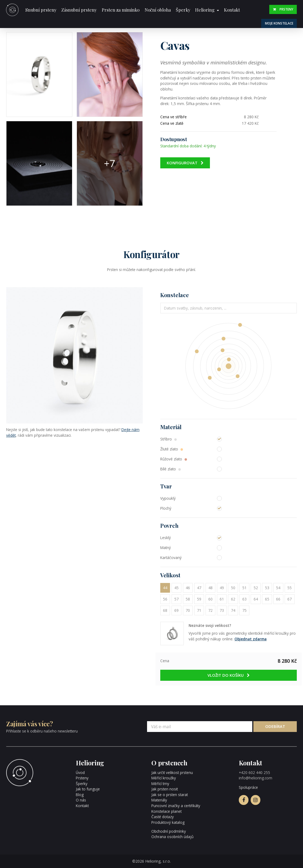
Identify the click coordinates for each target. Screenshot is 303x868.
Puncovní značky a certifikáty (176, 806)
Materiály (159, 800)
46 (188, 588)
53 (267, 588)
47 (199, 588)
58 (188, 599)
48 (210, 588)
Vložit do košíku (229, 675)
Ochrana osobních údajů (172, 837)
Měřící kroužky (164, 778)
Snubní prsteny (41, 10)
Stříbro (168, 439)
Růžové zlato (174, 459)
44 (165, 588)
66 (278, 599)
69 (176, 610)
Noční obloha (158, 10)
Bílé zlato (171, 469)
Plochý (166, 508)
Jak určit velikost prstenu (172, 772)
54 (278, 588)
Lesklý (166, 538)
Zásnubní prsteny (79, 10)
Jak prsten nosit (165, 789)
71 (199, 610)
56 (165, 599)
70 (188, 610)
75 (244, 610)
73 (222, 610)
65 (267, 599)
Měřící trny (160, 784)
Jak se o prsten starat (170, 795)
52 (256, 588)
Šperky (183, 10)
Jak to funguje (88, 789)
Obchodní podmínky (169, 831)
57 (176, 599)
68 (165, 610)
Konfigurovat (185, 163)
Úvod (80, 772)
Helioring (205, 10)
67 (290, 599)
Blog (80, 795)
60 (210, 599)
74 (233, 610)
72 (210, 610)
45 (176, 588)
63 (244, 599)
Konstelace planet (166, 811)
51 (244, 588)
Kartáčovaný (171, 558)
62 (233, 599)
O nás (81, 800)
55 (290, 588)
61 (222, 599)
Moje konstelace (279, 23)
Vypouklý (168, 498)
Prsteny (283, 9)
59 (199, 599)
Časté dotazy (163, 817)
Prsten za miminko (121, 10)
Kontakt (232, 10)
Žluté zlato (172, 449)
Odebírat (275, 726)
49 (222, 588)
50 (233, 588)
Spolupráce (248, 787)
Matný (166, 548)
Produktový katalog (168, 822)
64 (256, 599)
